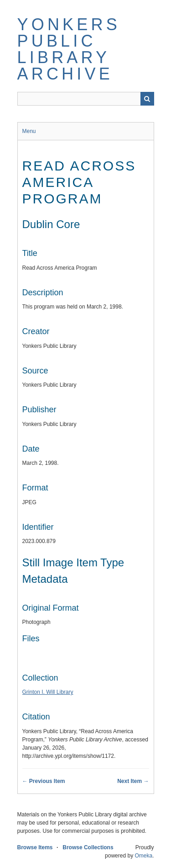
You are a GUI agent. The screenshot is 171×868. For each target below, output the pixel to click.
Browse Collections (88, 847)
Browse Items (35, 847)
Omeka (143, 856)
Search (147, 99)
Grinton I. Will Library (48, 692)
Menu (29, 131)
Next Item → (133, 781)
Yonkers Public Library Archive (69, 49)
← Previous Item (44, 781)
